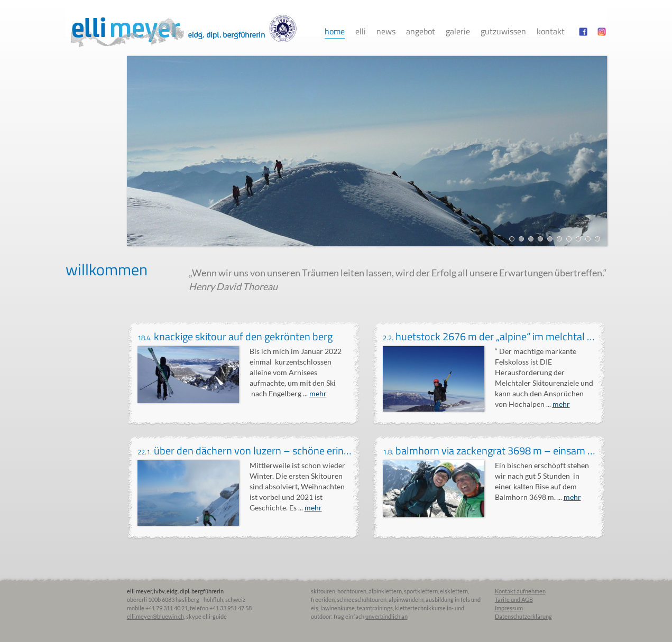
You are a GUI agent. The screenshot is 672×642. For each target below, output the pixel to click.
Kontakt (551, 31)
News (386, 31)
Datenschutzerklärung (523, 616)
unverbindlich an (386, 616)
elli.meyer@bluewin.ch (155, 616)
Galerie (458, 31)
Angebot (421, 31)
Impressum (509, 608)
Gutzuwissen (503, 31)
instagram (602, 31)
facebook (583, 31)
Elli (361, 31)
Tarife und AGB (514, 599)
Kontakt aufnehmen (520, 591)
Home (335, 31)
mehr (318, 393)
